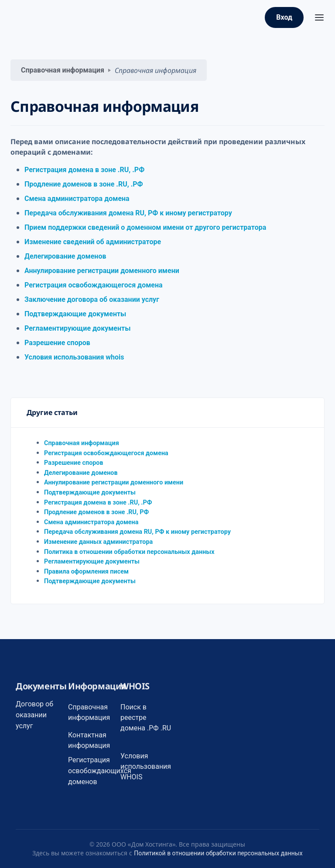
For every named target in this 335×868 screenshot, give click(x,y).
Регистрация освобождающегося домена (94, 285)
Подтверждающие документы (75, 314)
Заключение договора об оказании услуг (92, 299)
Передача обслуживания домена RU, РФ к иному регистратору (128, 213)
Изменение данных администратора (98, 542)
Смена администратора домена (77, 199)
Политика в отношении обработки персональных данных (129, 552)
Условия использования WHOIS (146, 766)
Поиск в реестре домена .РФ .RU (146, 718)
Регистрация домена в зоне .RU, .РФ (84, 170)
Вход (284, 17)
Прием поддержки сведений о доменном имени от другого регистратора (145, 227)
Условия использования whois (74, 357)
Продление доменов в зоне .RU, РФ (96, 512)
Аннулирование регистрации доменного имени (102, 271)
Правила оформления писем (86, 572)
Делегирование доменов (65, 256)
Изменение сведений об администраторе (93, 242)
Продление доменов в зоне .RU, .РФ (84, 184)
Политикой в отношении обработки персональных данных (218, 853)
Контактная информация (89, 740)
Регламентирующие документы (77, 328)
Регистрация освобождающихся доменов (100, 771)
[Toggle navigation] (319, 17)
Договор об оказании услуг (34, 715)
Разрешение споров (57, 343)
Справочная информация (63, 70)
